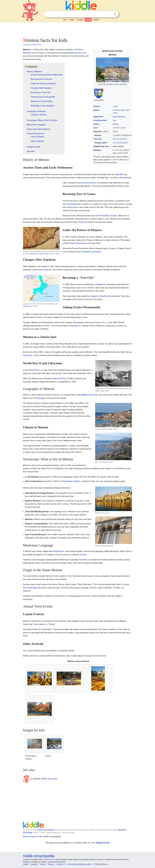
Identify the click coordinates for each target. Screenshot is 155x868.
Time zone (98, 139)
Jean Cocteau (63, 504)
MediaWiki (61, 862)
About (43, 864)
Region (96, 110)
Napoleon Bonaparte (92, 252)
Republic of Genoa (109, 216)
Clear (110, 14)
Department (98, 117)
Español (96, 20)
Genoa (70, 207)
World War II (35, 370)
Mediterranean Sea (77, 53)
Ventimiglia (72, 204)
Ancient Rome (90, 183)
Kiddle (25, 864)
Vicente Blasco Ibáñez (70, 481)
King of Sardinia (44, 270)
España (41, 624)
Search (115, 14)
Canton (96, 124)
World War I (28, 355)
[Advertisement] (77, 29)
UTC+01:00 (117, 139)
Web (65, 20)
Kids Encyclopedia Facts (32, 45)
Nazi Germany (60, 378)
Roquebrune (27, 306)
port (105, 462)
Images (72, 20)
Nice (115, 120)
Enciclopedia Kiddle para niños (80, 864)
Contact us (61, 864)
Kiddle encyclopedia (46, 830)
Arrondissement (100, 120)
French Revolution (78, 243)
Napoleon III (75, 326)
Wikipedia (27, 862)
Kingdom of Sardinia (99, 296)
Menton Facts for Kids (32, 837)
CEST (125, 143)
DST (105, 143)
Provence (83, 222)
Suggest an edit (103, 843)
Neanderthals (125, 178)
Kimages (80, 20)
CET (125, 139)
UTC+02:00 (117, 143)
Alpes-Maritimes (119, 117)
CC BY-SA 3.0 (49, 859)
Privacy (51, 864)
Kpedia (88, 20)
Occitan (83, 555)
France (115, 106)
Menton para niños (49, 779)
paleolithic (119, 174)
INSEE (96, 146)
